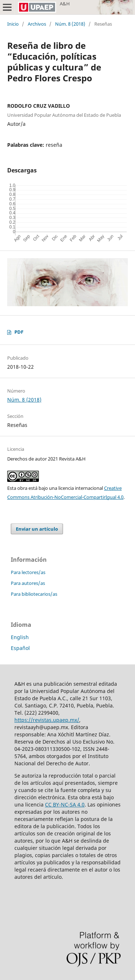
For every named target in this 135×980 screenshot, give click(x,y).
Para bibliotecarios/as (34, 594)
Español (20, 648)
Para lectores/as (28, 572)
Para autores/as (28, 583)
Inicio (13, 24)
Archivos (37, 24)
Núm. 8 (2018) (70, 24)
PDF (19, 332)
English (20, 637)
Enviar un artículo (37, 529)
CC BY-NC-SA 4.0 (65, 804)
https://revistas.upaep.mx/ (47, 720)
